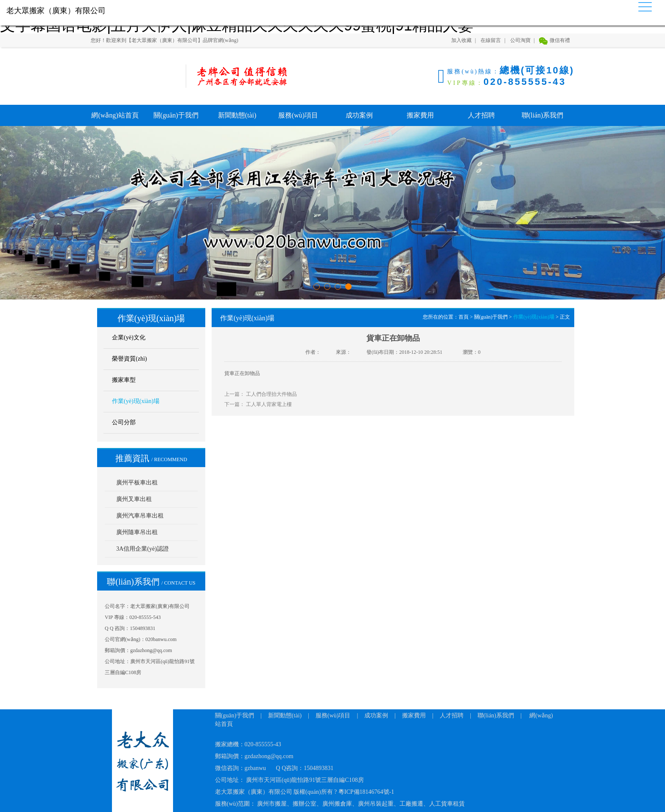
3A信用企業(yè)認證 (142, 549)
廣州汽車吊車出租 (140, 516)
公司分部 (124, 422)
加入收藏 (461, 40)
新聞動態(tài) (237, 115)
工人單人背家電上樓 (269, 404)
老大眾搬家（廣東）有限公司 (133, 76)
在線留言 (491, 40)
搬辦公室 (305, 804)
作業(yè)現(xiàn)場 (136, 401)
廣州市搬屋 (272, 804)
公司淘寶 (520, 40)
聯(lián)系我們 (543, 115)
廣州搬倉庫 (337, 804)
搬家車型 (124, 380)
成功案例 (359, 115)
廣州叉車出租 (134, 499)
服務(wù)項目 (298, 115)
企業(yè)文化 (129, 337)
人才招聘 (481, 115)
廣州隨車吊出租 (137, 532)
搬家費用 (420, 115)
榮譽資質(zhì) (129, 359)
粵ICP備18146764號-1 (366, 792)
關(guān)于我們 (176, 115)
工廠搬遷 (411, 804)
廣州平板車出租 (137, 483)
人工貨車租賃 (447, 804)
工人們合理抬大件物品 (271, 394)
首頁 (464, 317)
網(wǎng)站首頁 (115, 115)
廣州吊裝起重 (376, 804)
